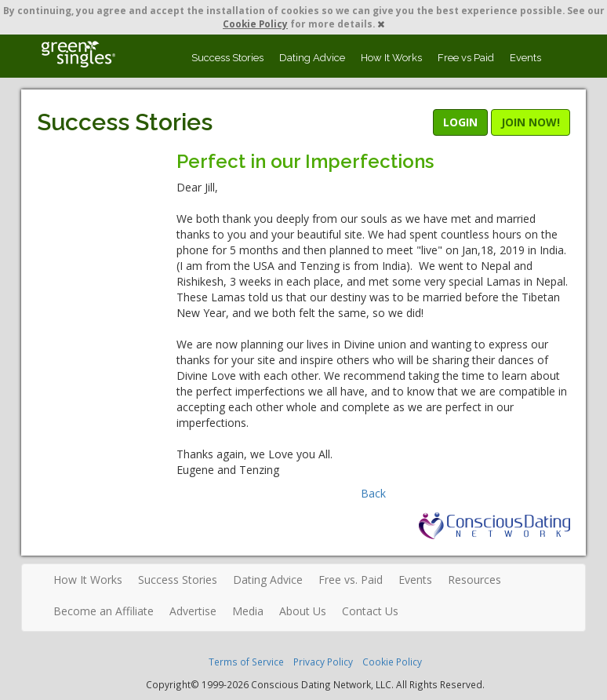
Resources (474, 580)
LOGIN (460, 122)
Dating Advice (312, 58)
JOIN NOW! (531, 122)
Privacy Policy (323, 662)
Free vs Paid (466, 58)
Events (525, 58)
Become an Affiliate (104, 611)
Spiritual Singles (78, 54)
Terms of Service (246, 662)
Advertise (193, 611)
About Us (303, 611)
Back (373, 493)
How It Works (391, 58)
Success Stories (227, 58)
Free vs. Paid (351, 580)
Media (248, 611)
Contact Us (370, 611)
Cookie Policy (255, 24)
